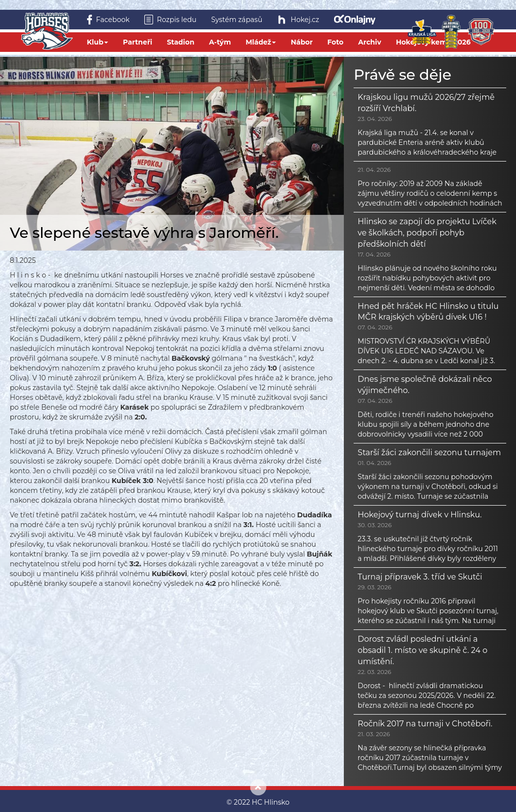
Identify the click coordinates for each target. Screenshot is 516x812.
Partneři (137, 42)
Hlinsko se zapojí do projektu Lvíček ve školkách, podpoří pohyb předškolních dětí (427, 233)
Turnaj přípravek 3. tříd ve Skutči (420, 577)
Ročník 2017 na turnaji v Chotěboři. (425, 724)
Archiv (370, 42)
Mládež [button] (261, 42)
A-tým (220, 42)
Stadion (180, 42)
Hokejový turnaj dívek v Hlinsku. (419, 515)
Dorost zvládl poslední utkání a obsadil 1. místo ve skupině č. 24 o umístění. (422, 650)
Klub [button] (98, 42)
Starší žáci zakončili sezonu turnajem (429, 452)
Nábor (302, 42)
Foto (335, 42)
